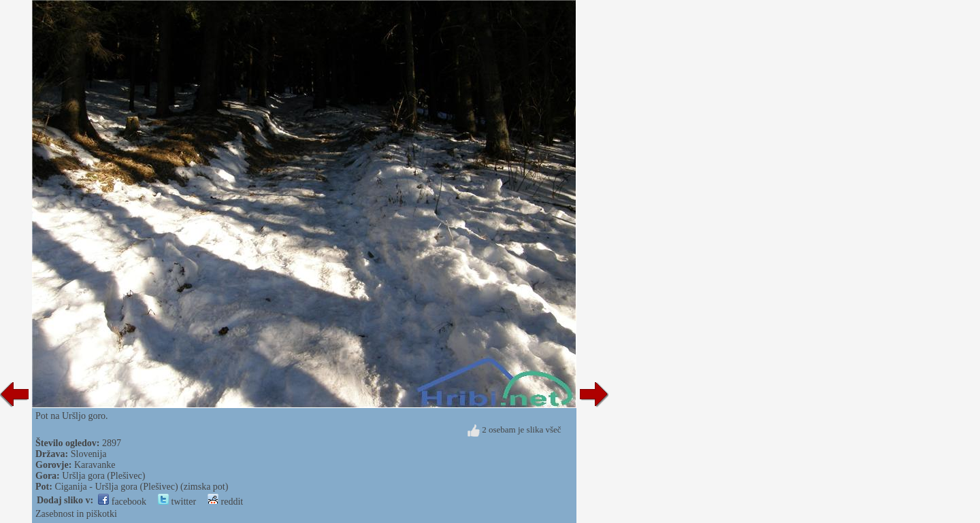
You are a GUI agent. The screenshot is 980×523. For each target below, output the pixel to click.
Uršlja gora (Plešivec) (103, 476)
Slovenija (89, 454)
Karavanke (95, 465)
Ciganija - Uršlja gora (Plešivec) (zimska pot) (141, 487)
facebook (122, 502)
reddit (225, 502)
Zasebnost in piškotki (76, 514)
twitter (177, 502)
